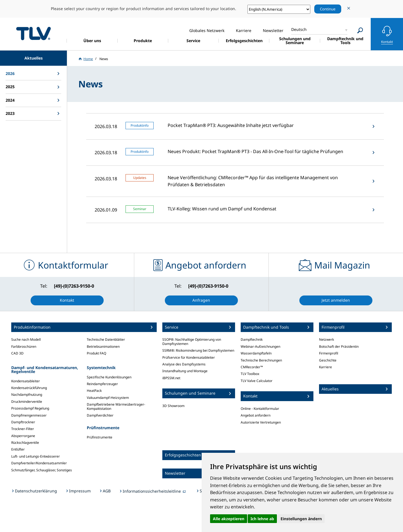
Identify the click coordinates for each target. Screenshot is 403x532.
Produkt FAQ (96, 353)
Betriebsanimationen (103, 346)
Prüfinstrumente (100, 437)
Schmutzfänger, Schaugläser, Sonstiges (42, 470)
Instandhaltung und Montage (185, 371)
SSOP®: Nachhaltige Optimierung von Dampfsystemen (192, 341)
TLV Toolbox (250, 374)
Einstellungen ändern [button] (301, 519)
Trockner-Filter (23, 429)
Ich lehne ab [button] (262, 519)
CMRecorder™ (252, 367)
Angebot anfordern (256, 415)
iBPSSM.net (171, 378)
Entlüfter (18, 449)
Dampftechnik (252, 339)
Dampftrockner (23, 422)
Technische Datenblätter (106, 339)
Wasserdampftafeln (256, 353)
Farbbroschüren (24, 346)
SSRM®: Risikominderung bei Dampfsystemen (198, 350)
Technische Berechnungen (261, 360)
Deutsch (299, 29)
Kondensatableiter (26, 381)
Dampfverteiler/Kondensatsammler (39, 463)
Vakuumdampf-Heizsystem (108, 398)
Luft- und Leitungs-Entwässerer (36, 456)
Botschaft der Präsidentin (339, 346)
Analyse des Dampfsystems (184, 364)
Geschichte (328, 360)
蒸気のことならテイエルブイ (33, 33)
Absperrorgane (23, 436)
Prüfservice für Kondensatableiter (189, 357)
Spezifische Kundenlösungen (109, 377)
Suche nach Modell (26, 339)
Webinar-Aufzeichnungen (260, 346)
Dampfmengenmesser (29, 415)
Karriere (325, 367)
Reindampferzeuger (102, 384)
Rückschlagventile (25, 443)
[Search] (360, 30)
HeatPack (94, 391)
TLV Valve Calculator (257, 381)
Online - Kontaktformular (260, 409)
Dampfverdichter (100, 415)
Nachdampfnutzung (27, 395)
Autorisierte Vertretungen (261, 422)
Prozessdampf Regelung (30, 408)
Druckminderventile (27, 402)
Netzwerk (326, 339)
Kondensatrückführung (29, 388)
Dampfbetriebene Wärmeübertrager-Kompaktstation (116, 406)
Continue (328, 9)
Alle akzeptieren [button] (229, 519)
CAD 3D (17, 353)
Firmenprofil (329, 353)
